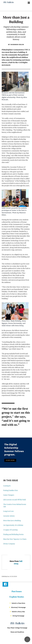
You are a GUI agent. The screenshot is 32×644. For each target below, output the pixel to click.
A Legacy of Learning (10, 530)
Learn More (10, 460)
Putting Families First (10, 491)
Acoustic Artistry (9, 516)
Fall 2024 (18, 562)
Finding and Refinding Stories (13, 535)
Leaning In (7, 486)
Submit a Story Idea (18, 612)
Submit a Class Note (18, 603)
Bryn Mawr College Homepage (17, 628)
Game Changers (9, 495)
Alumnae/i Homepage (18, 607)
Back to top (27, 639)
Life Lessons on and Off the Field (15, 500)
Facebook (5, 585)
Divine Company (9, 544)
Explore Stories (17, 597)
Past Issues (17, 592)
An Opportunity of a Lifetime (13, 525)
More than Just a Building (12, 521)
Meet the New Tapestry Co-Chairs (15, 539)
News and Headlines (17, 632)
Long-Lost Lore (8, 511)
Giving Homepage (18, 616)
